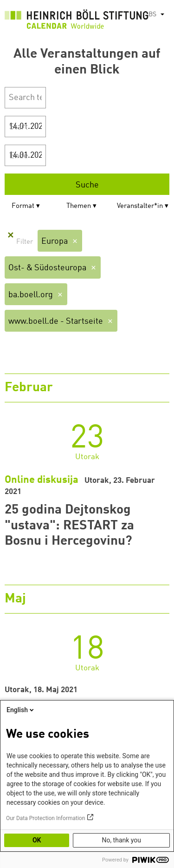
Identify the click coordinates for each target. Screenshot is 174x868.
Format (23, 206)
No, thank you (121, 840)
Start (19, 127)
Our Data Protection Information (45, 818)
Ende (19, 156)
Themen (79, 206)
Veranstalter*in (140, 206)
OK (37, 840)
